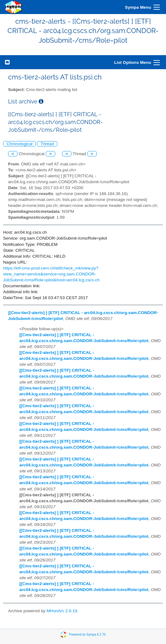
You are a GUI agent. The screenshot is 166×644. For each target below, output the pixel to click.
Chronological (20, 144)
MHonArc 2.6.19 (62, 611)
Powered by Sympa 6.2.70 (87, 634)
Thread (47, 144)
